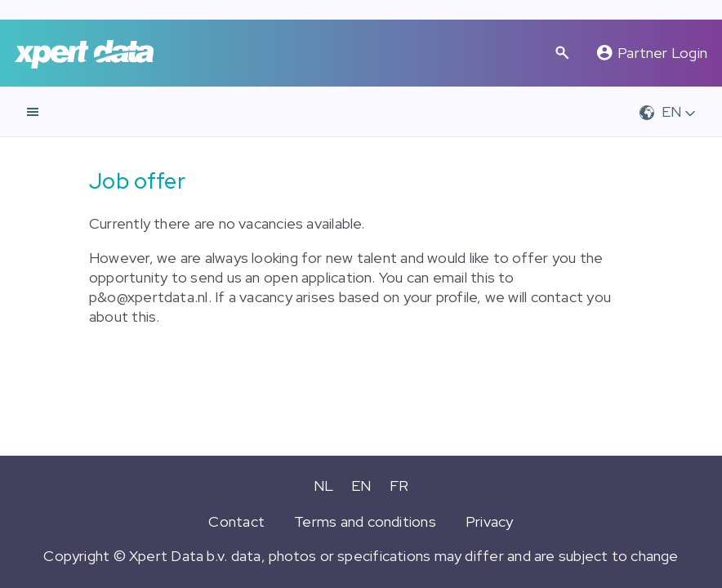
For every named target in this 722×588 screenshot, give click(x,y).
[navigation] (33, 112)
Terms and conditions (365, 521)
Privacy (490, 521)
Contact (236, 521)
